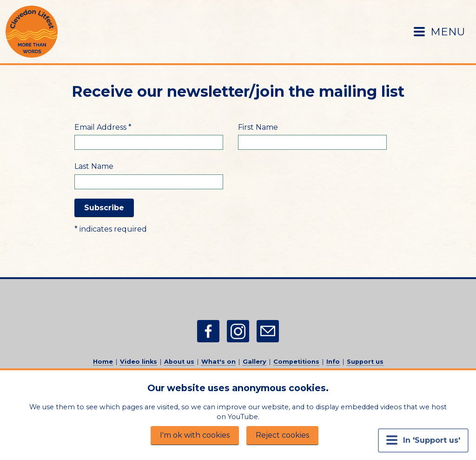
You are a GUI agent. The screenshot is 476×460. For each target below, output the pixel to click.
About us (179, 362)
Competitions (296, 362)
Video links (139, 362)
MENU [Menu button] (439, 32)
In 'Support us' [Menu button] (423, 440)
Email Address (103, 127)
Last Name (94, 166)
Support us (365, 362)
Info (333, 362)
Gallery (255, 362)
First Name (258, 127)
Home (103, 362)
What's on (218, 362)
